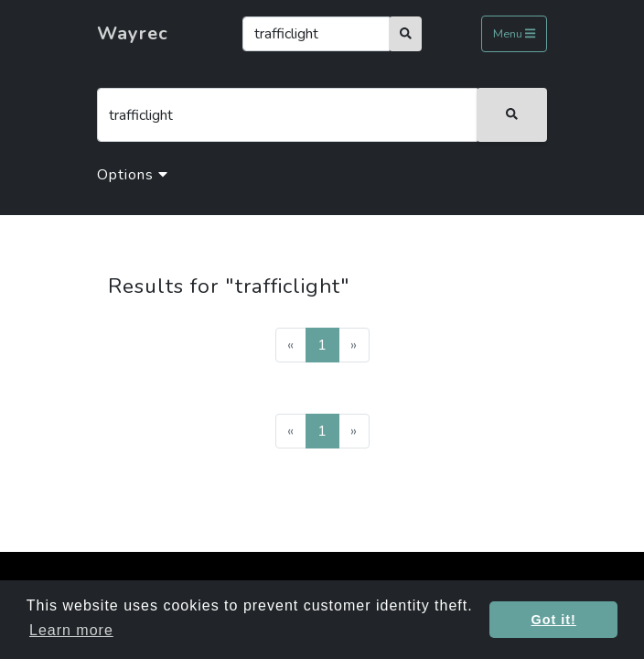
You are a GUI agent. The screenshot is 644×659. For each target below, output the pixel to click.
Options (132, 175)
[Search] (316, 34)
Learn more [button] (71, 630)
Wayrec (133, 33)
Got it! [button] (554, 620)
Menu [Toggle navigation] (514, 35)
